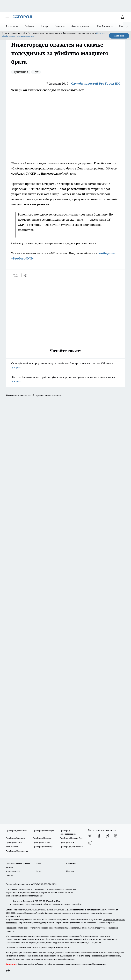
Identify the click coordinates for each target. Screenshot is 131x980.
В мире (45, 26)
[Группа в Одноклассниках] (99, 836)
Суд (36, 72)
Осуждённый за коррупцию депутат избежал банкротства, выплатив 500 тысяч (65, 366)
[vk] (16, 275)
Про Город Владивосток (71, 847)
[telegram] (27, 275)
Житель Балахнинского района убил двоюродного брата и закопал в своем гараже (65, 379)
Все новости (12, 26)
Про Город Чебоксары (43, 831)
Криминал (21, 72)
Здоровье (60, 26)
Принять (119, 36)
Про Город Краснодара (17, 851)
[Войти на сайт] (122, 17)
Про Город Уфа (67, 842)
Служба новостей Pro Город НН (95, 83)
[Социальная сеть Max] (90, 843)
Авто (38, 871)
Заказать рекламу (81, 26)
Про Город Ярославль (43, 847)
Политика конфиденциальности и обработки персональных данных (38, 947)
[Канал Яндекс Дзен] (116, 836)
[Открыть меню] (7, 17)
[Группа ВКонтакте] (90, 836)
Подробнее (96, 942)
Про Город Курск (14, 842)
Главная (9, 875)
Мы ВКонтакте (105, 26)
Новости (70, 871)
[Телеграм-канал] (107, 836)
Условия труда (13, 871)
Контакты (71, 864)
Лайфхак (30, 26)
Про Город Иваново (42, 838)
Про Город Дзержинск (16, 831)
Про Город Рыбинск (42, 842)
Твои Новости (12, 847)
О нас (39, 864)
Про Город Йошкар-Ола (71, 838)
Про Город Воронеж (15, 838)
